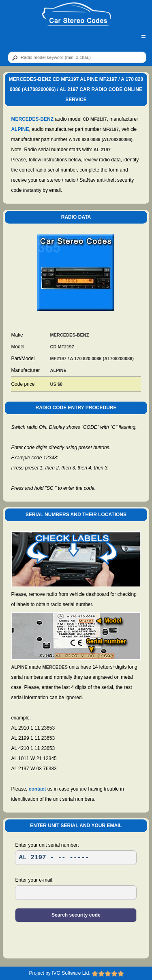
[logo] (77, 15)
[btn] (13, 58)
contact (37, 789)
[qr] (77, 57)
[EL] (76, 893)
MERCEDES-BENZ (32, 119)
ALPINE (20, 129)
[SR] (76, 858)
